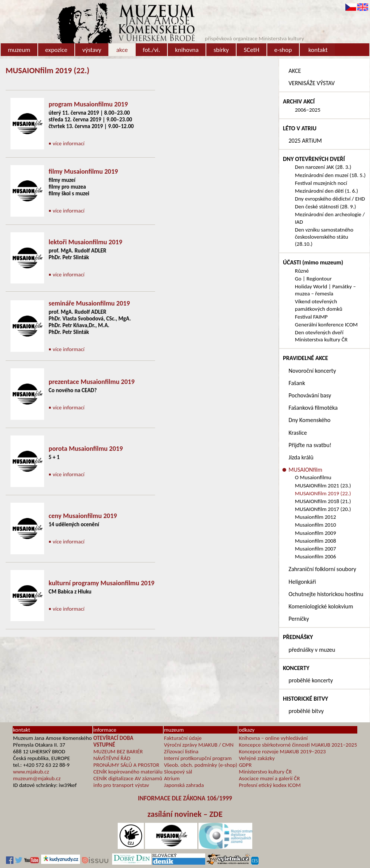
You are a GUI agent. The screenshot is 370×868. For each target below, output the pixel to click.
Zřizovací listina (181, 751)
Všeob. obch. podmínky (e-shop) (201, 765)
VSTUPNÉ (104, 745)
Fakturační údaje (183, 738)
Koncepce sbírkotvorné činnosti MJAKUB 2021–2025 (298, 745)
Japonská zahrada (184, 785)
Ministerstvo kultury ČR (265, 772)
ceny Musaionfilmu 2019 (83, 516)
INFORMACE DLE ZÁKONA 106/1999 (185, 798)
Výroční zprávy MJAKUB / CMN (199, 745)
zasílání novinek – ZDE (185, 814)
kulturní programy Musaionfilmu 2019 (101, 583)
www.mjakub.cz (31, 772)
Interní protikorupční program (198, 758)
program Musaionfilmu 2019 (88, 104)
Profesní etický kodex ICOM (270, 785)
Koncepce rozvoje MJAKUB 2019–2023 (282, 751)
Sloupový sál (178, 772)
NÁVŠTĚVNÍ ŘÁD (112, 758)
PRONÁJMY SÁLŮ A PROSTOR (126, 765)
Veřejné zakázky (257, 758)
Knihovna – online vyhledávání (273, 738)
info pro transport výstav (121, 785)
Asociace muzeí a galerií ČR (269, 778)
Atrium (172, 778)
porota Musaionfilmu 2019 (86, 449)
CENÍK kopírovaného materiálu (128, 772)
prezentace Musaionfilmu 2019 (92, 382)
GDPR (245, 765)
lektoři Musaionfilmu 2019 (85, 242)
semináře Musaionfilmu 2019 (89, 303)
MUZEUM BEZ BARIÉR (118, 751)
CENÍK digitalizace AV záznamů (128, 778)
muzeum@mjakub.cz (37, 778)
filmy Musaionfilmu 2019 (83, 171)
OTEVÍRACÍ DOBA (113, 738)
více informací (69, 143)
